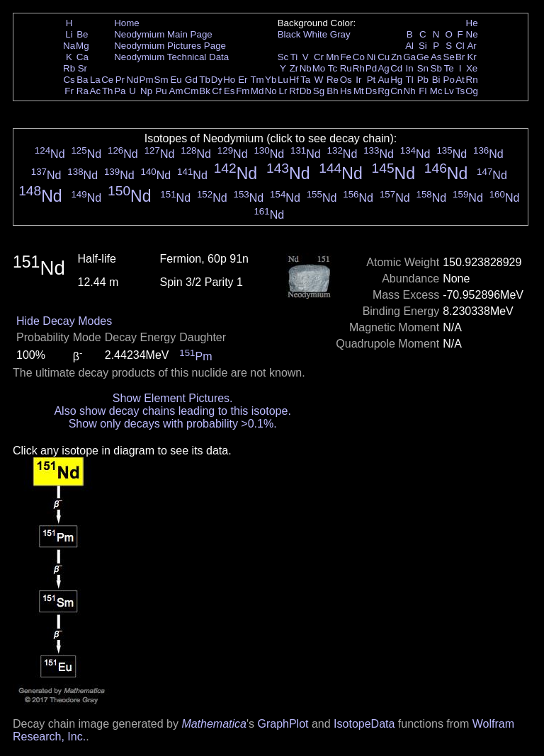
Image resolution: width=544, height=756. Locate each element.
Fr (69, 91)
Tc (333, 68)
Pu (161, 91)
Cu (384, 57)
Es (229, 91)
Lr (283, 91)
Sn (423, 68)
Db (306, 91)
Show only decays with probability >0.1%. (173, 424)
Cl (460, 46)
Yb (271, 80)
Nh (410, 91)
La (95, 80)
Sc (283, 57)
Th (108, 91)
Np (146, 91)
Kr (471, 57)
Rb (69, 68)
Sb (436, 68)
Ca (83, 57)
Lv (449, 91)
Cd (396, 68)
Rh (359, 68)
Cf (216, 91)
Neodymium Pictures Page (170, 46)
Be (82, 34)
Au (383, 80)
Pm (147, 80)
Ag (383, 68)
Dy (217, 80)
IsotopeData (364, 724)
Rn (472, 80)
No (271, 91)
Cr (319, 57)
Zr (294, 68)
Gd (191, 80)
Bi (436, 80)
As (436, 57)
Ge (423, 57)
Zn (397, 57)
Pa (120, 91)
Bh (332, 91)
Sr (83, 68)
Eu (176, 80)
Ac (96, 91)
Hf (294, 80)
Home (127, 23)
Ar (471, 46)
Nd (133, 80)
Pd (371, 68)
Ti (294, 57)
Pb (423, 80)
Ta (305, 80)
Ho (229, 80)
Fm (243, 91)
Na (69, 46)
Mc (436, 91)
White (315, 34)
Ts (460, 91)
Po (449, 80)
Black (289, 34)
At (460, 80)
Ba (82, 80)
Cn (396, 91)
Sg (319, 91)
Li (69, 34)
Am (176, 91)
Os (346, 80)
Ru (346, 68)
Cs (69, 80)
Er (243, 80)
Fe (346, 57)
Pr (120, 80)
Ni (372, 57)
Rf (294, 91)
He (472, 23)
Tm (257, 80)
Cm (192, 91)
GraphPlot (283, 724)
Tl (410, 80)
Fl (423, 91)
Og (472, 91)
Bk (205, 91)
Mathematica (214, 724)
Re (333, 80)
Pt (372, 80)
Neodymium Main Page (163, 34)
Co (359, 57)
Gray (340, 34)
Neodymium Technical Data (171, 57)
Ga (409, 57)
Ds (371, 91)
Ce (107, 80)
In (410, 68)
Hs (346, 91)
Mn (333, 57)
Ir (358, 80)
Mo (319, 68)
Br (460, 57)
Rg (384, 91)
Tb (205, 80)
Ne (472, 34)
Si (423, 46)
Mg (83, 46)
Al (409, 46)
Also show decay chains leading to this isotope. (172, 411)
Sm (161, 80)
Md (257, 91)
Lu (283, 80)
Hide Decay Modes (64, 321)
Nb (306, 68)
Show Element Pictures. (173, 398)
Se (449, 57)
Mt (359, 91)
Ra (83, 91)
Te (449, 68)
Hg (396, 80)
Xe (472, 68)
